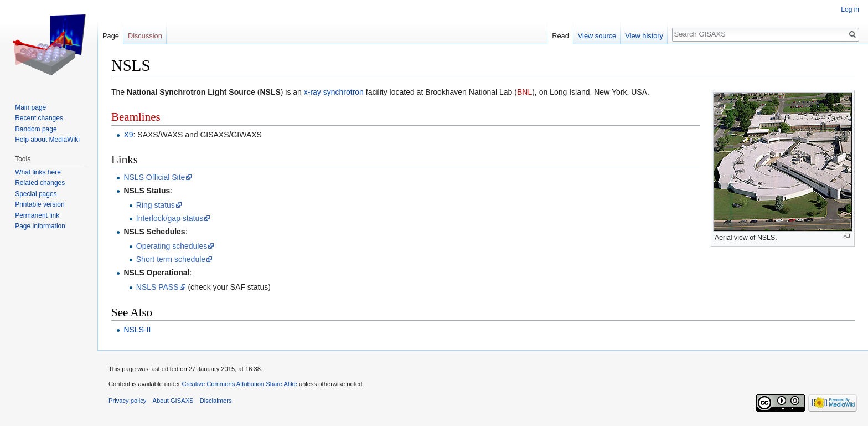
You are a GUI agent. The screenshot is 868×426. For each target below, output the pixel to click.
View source (597, 36)
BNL (525, 92)
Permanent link (37, 215)
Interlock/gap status (170, 218)
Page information (40, 226)
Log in (850, 9)
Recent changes (39, 118)
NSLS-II (137, 330)
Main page (30, 107)
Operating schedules (172, 246)
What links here (38, 172)
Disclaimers (216, 401)
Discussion (145, 36)
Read (560, 36)
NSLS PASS (157, 287)
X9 (128, 135)
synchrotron (343, 92)
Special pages (36, 194)
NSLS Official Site (154, 177)
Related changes (40, 183)
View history (644, 36)
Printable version (40, 204)
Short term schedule (171, 259)
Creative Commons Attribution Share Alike (239, 384)
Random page (36, 129)
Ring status (156, 205)
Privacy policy (127, 401)
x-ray (312, 92)
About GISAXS (173, 401)
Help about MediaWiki (47, 140)
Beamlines (136, 117)
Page (111, 36)
